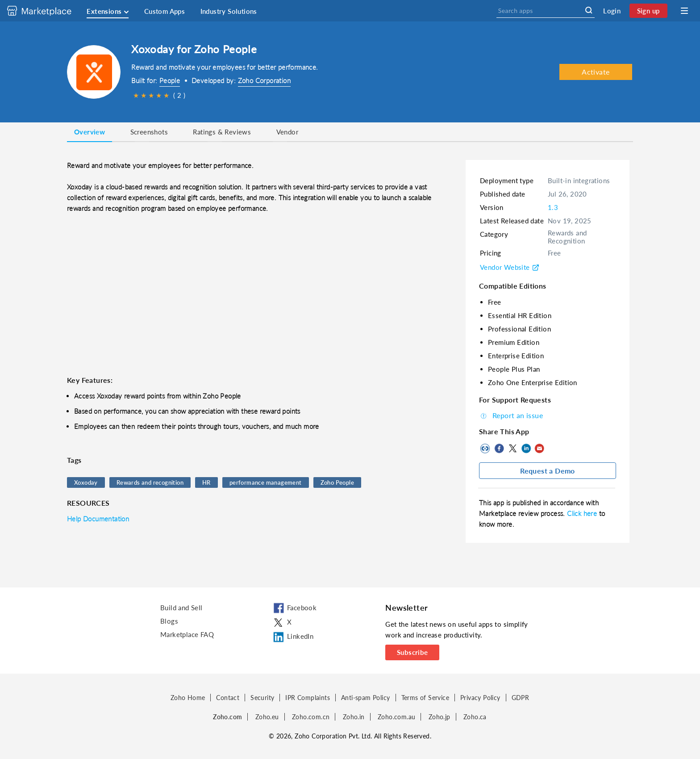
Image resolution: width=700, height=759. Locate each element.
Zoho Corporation (264, 80)
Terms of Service (425, 698)
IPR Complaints (308, 698)
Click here (583, 513)
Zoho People (337, 482)
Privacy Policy (480, 698)
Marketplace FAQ (187, 634)
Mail (539, 449)
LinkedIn (526, 449)
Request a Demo (548, 471)
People (170, 80)
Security (262, 698)
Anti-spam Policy (365, 698)
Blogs (169, 621)
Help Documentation (98, 519)
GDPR (521, 698)
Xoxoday (86, 482)
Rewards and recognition (150, 482)
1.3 (553, 207)
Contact (228, 698)
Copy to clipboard (486, 449)
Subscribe (412, 652)
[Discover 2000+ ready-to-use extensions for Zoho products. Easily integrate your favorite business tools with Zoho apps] (46, 11)
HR (206, 482)
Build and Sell (181, 608)
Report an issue (511, 415)
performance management (266, 482)
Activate (596, 72)
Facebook (499, 449)
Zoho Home (188, 698)
